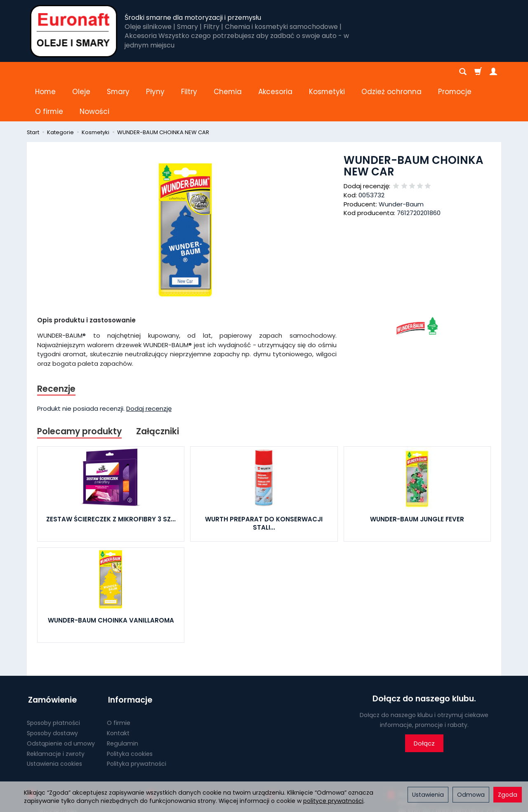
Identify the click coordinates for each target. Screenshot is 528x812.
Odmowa (471, 795)
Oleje (81, 72)
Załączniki (159, 392)
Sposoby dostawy (52, 691)
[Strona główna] (74, 31)
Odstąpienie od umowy (61, 702)
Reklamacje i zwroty (56, 712)
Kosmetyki (327, 72)
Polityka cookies (130, 712)
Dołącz (424, 704)
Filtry (189, 72)
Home (45, 72)
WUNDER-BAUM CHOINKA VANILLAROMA (111, 581)
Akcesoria (275, 72)
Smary (118, 72)
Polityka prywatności (137, 722)
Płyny (155, 72)
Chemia (228, 72)
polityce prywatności (333, 801)
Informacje (129, 659)
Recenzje (57, 349)
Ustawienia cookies (54, 722)
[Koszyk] (478, 72)
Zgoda (508, 795)
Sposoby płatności (53, 681)
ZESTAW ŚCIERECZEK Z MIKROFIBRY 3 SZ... (111, 480)
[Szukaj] (463, 72)
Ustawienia (428, 795)
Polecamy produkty (80, 392)
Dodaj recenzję (149, 369)
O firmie (119, 681)
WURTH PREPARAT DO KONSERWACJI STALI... (264, 484)
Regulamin (123, 702)
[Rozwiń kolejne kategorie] (366, 72)
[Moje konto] (493, 72)
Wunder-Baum (401, 165)
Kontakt (118, 691)
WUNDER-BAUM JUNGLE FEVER (417, 480)
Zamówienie (51, 659)
